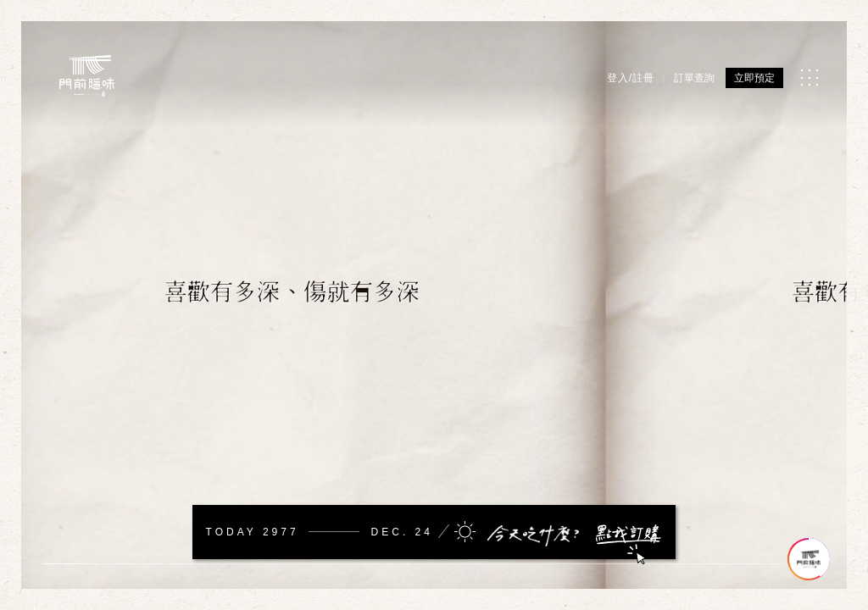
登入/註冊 (631, 78)
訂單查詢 (694, 78)
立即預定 (754, 78)
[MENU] (809, 78)
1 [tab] (64, 564)
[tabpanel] (434, 305)
